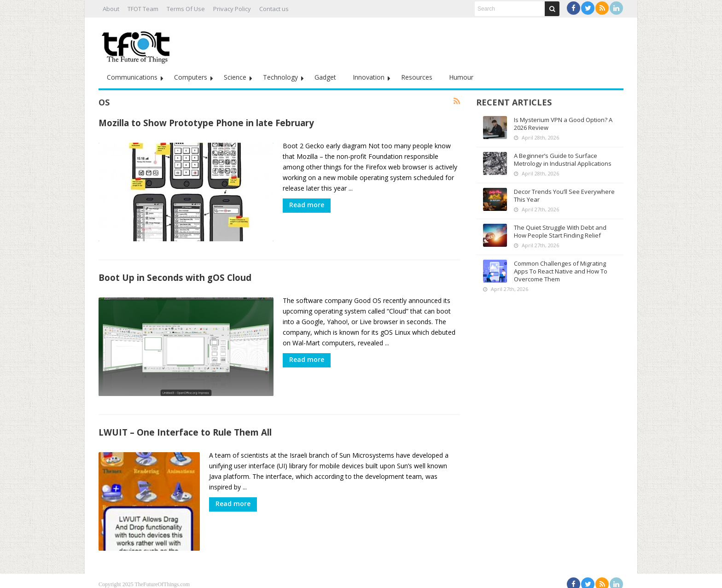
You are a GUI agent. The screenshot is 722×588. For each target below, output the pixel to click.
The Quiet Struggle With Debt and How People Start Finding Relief (560, 231)
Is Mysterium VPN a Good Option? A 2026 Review (563, 124)
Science (235, 77)
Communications (132, 77)
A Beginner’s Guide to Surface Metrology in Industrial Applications (563, 160)
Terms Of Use (186, 9)
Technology (280, 77)
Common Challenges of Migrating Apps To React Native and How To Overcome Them (561, 271)
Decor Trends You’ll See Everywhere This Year (564, 195)
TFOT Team (143, 9)
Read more (307, 205)
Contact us (274, 9)
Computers (191, 77)
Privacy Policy (232, 9)
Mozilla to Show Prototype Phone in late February (206, 123)
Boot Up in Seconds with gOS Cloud (175, 275)
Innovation (369, 77)
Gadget (325, 77)
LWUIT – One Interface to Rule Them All (185, 428)
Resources (417, 77)
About (111, 9)
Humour (461, 77)
